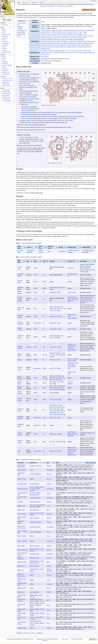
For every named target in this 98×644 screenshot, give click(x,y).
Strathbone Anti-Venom (70, 43)
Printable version (6, 97)
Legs (48, 614)
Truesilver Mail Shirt (72, 47)
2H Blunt (49, 546)
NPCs (4, 33)
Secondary (50, 554)
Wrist (48, 600)
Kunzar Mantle (65, 38)
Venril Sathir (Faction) (77, 189)
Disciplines (5, 62)
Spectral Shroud (83, 41)
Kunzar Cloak (56, 38)
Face (48, 532)
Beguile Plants (88, 52)
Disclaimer (44, 6)
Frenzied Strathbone (68, 30)
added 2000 (92, 10)
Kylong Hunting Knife (88, 36)
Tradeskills (5, 63)
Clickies (4, 40)
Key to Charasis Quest (73, 51)
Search (2, 16)
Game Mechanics (7, 52)
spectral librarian (46, 32)
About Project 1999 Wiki (77, 639)
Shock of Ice (90, 477)
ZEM (33, 63)
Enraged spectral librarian (88, 266)
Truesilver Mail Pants (60, 47)
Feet (48, 596)
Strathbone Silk (22, 588)
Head (48, 605)
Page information (7, 100)
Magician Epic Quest (47, 52)
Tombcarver (50, 45)
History (41, 3)
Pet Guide (5, 69)
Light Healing (92, 587)
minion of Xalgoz (34, 623)
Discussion (25, 3)
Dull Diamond (84, 299)
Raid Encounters (6, 35)
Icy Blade (79, 36)
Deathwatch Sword (57, 36)
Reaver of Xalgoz (79, 30)
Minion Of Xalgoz (34, 487)
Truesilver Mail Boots (60, 45)
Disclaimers (45, 641)
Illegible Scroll (21, 506)
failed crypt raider (57, 30)
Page (18, 3)
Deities (4, 47)
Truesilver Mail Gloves (47, 47)
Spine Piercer (92, 41)
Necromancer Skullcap (60, 52)
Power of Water (72, 292)
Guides (4, 50)
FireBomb (89, 270)
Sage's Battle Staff (78, 40)
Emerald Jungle (72, 251)
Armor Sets (5, 38)
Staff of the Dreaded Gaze (55, 43)
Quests (4, 31)
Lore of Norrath (6, 43)
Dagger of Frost (82, 34)
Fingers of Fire (77, 465)
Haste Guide (5, 70)
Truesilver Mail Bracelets (73, 45)
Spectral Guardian (26, 114)
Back (48, 510)
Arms (48, 623)
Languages (5, 45)
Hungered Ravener (46, 30)
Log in (94, 1)
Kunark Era (86, 10)
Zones (33, 633)
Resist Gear (5, 42)
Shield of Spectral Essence (49, 41)
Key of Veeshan (49, 118)
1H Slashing (50, 498)
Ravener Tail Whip (60, 40)
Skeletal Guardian (39, 601)
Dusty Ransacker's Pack (69, 36)
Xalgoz (85, 32)
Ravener (20, 360)
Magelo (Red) (6, 84)
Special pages (6, 95)
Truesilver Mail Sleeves (84, 47)
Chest (48, 618)
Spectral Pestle (73, 41)
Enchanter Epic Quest (60, 51)
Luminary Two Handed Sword (78, 38)
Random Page (6, 90)
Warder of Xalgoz (78, 32)
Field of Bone (45, 56)
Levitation (87, 539)
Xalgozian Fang (45, 49)
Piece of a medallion (27, 118)
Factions (4, 48)
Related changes (7, 93)
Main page (5, 25)
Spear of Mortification (63, 41)
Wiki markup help (62, 6)
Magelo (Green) (6, 85)
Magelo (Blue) (6, 82)
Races (4, 56)
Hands (48, 610)
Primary (49, 569)
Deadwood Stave (46, 36)
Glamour (81, 525)
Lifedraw (75, 483)
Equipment (5, 36)
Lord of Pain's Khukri (85, 51)
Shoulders (49, 514)
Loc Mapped (39, 633)
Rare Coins (70, 52)
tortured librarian (68, 32)
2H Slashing (50, 470)
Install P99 (69, 6)
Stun (74, 557)
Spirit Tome (44, 43)
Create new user (51, 6)
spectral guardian (89, 30)
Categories (20, 633)
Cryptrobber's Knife (72, 34)
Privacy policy (65, 639)
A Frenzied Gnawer (35, 498)
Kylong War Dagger (47, 38)
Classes (4, 58)
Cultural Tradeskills (7, 65)
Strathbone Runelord (57, 32)
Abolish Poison (87, 579)
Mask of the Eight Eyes (48, 40)
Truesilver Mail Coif (86, 45)
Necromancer (62, 251)
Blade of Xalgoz (62, 34)
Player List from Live (7, 79)
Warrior (36, 268)
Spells (4, 67)
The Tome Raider (78, 52)
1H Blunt (49, 484)
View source (34, 3)
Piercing (49, 466)
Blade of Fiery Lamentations (49, 34)
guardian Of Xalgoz (35, 493)
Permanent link (6, 99)
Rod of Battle (69, 40)
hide (25, 21)
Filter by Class (90, 463)
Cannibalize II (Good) (47, 51)
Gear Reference (6, 74)
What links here (6, 92)
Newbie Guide (6, 72)
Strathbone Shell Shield (83, 43)
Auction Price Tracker (8, 80)
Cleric (35, 309)
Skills (4, 60)
